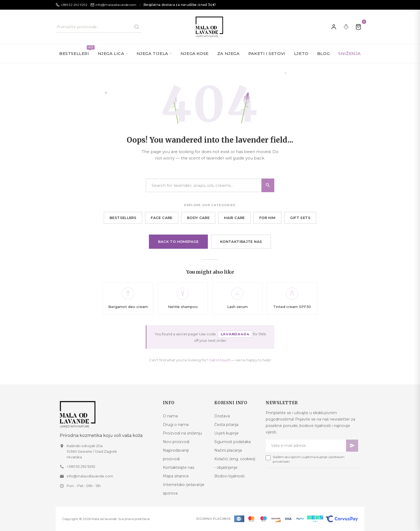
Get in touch (220, 360)
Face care (162, 218)
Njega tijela (154, 53)
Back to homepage (178, 242)
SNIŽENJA (350, 53)
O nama (170, 416)
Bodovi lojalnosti (229, 476)
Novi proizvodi (176, 442)
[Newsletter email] (306, 446)
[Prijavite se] (334, 27)
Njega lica (113, 53)
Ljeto (301, 53)
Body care (198, 218)
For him (267, 218)
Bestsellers (123, 218)
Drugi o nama (176, 425)
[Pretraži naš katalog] (99, 27)
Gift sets (300, 218)
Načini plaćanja (228, 450)
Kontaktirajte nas (241, 242)
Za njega (228, 53)
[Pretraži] (137, 27)
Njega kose (195, 53)
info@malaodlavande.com (90, 476)
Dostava (222, 416)
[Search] (210, 185)
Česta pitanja (226, 425)
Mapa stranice (176, 476)
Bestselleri (76, 51)
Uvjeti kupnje (226, 433)
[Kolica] (358, 27)
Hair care (234, 218)
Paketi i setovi (267, 53)
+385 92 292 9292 (81, 466)
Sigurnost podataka (232, 442)
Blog (323, 53)
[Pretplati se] (352, 446)
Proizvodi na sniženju (182, 433)
